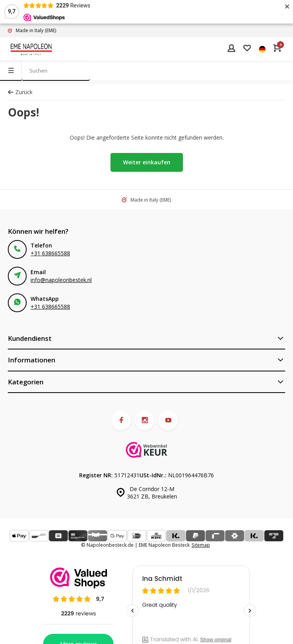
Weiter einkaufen (147, 162)
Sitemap (201, 545)
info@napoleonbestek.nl (61, 280)
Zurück (20, 92)
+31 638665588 (50, 253)
